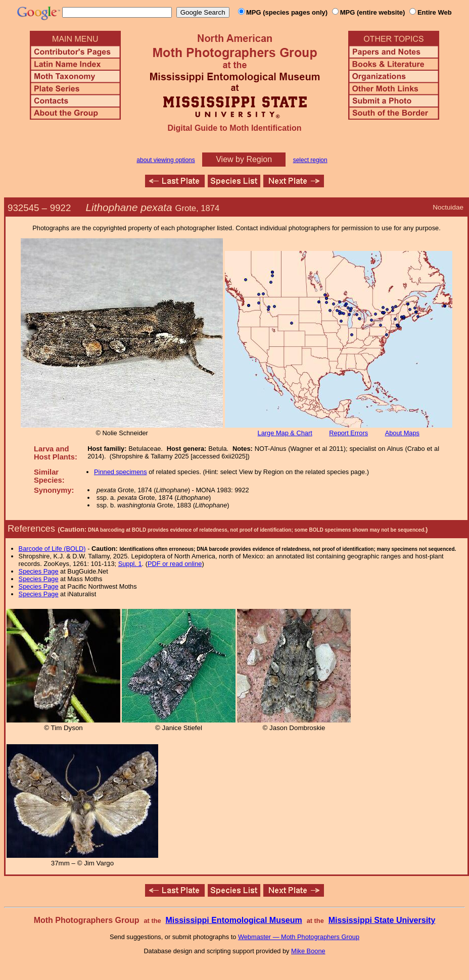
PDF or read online (175, 564)
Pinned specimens (121, 472)
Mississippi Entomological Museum (233, 920)
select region (310, 160)
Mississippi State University (382, 920)
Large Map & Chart (285, 433)
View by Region (244, 159)
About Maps (402, 433)
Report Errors (348, 433)
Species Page (39, 571)
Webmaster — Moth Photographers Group (299, 937)
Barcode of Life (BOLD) (52, 549)
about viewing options (166, 160)
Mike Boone (308, 951)
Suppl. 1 (130, 564)
